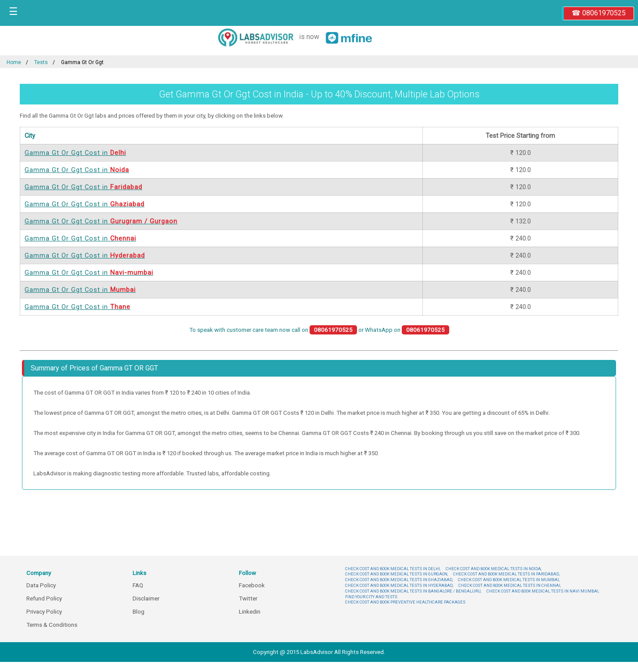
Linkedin (250, 612)
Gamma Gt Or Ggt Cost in (75, 153)
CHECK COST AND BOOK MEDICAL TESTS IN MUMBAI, (509, 580)
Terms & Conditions (52, 625)
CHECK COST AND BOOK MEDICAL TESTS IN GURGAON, (396, 574)
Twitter (248, 598)
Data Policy (41, 585)
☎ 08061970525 (599, 13)
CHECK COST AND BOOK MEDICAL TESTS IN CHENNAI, (510, 585)
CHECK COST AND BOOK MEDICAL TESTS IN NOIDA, (494, 569)
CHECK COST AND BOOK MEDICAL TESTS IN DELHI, (393, 569)
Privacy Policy (44, 612)
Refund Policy (44, 598)
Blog (139, 612)
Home (14, 62)
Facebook (252, 585)
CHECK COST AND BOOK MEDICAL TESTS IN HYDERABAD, (399, 585)
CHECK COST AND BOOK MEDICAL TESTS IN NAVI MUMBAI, (543, 591)
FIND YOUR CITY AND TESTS (371, 597)
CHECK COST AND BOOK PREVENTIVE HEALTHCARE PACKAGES (405, 602)
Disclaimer (146, 598)
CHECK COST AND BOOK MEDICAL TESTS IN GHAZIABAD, (399, 580)
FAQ (138, 585)
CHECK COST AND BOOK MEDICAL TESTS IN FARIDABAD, (506, 574)
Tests (41, 62)
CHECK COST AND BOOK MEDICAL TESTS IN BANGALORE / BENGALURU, (413, 591)
